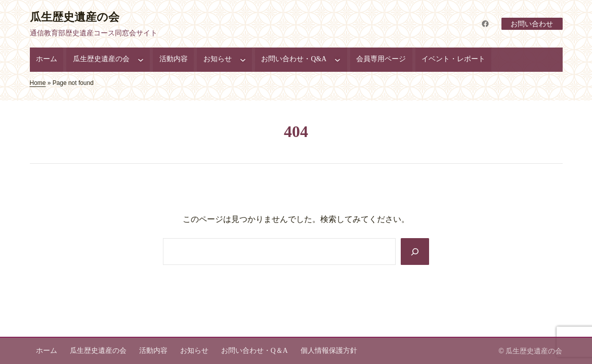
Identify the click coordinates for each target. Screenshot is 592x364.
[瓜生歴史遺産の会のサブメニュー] (141, 60)
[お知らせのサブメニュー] (243, 60)
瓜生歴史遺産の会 (75, 17)
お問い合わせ (532, 24)
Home (38, 83)
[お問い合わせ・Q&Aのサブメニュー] (337, 60)
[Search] (415, 251)
